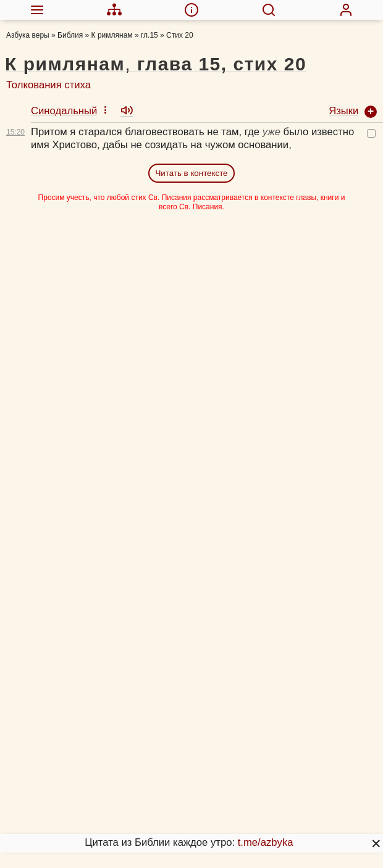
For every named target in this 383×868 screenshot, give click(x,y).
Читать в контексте (191, 173)
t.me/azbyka (266, 842)
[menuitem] (37, 10)
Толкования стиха (48, 85)
